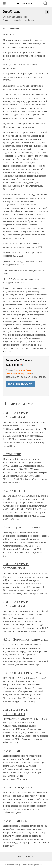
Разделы (31, 857)
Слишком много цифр (14, 865)
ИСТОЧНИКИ (14, 491)
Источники (12, 751)
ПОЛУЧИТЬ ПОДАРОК (20, 384)
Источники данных (18, 787)
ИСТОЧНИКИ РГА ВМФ (22, 673)
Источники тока (15, 821)
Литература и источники (22, 527)
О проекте (19, 857)
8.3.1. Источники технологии (26, 639)
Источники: (12, 454)
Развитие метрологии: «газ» (35, 865)
